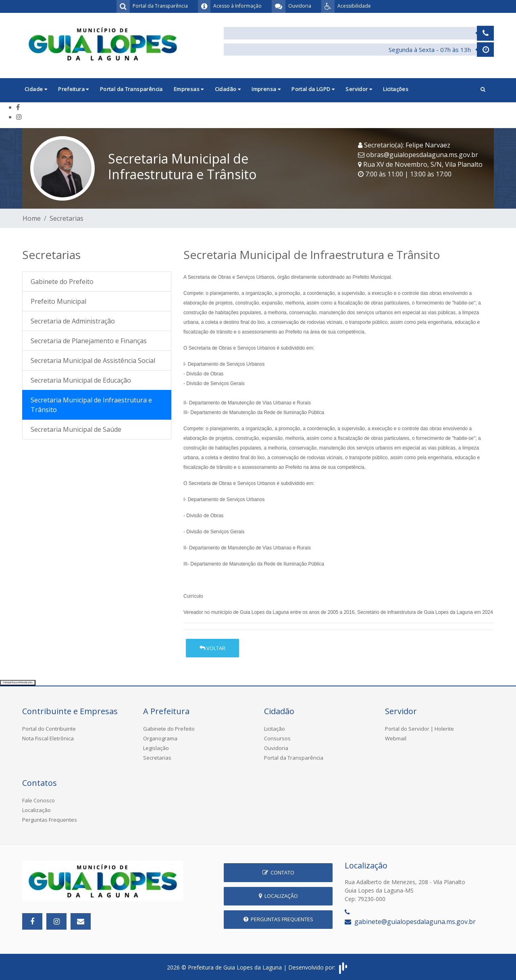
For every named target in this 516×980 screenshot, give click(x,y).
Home (32, 218)
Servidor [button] (359, 89)
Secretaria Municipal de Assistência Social (93, 361)
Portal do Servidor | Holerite (419, 729)
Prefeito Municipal (58, 301)
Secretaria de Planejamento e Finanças (89, 341)
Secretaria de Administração (73, 321)
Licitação (275, 729)
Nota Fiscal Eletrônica (48, 738)
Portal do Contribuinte (49, 729)
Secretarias (67, 218)
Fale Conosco (38, 800)
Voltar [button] (212, 648)
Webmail (396, 738)
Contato (278, 872)
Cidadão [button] (228, 89)
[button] (483, 90)
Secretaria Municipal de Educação (81, 380)
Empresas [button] (189, 89)
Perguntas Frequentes (50, 820)
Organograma (160, 738)
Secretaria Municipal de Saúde (76, 429)
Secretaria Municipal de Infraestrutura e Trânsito (91, 405)
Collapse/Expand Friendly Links (18, 682)
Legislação (156, 748)
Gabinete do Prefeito (62, 282)
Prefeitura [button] (74, 89)
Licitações (396, 89)
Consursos (277, 738)
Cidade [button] (36, 89)
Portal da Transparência (131, 89)
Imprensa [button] (266, 89)
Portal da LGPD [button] (313, 89)
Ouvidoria (276, 748)
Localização (36, 810)
